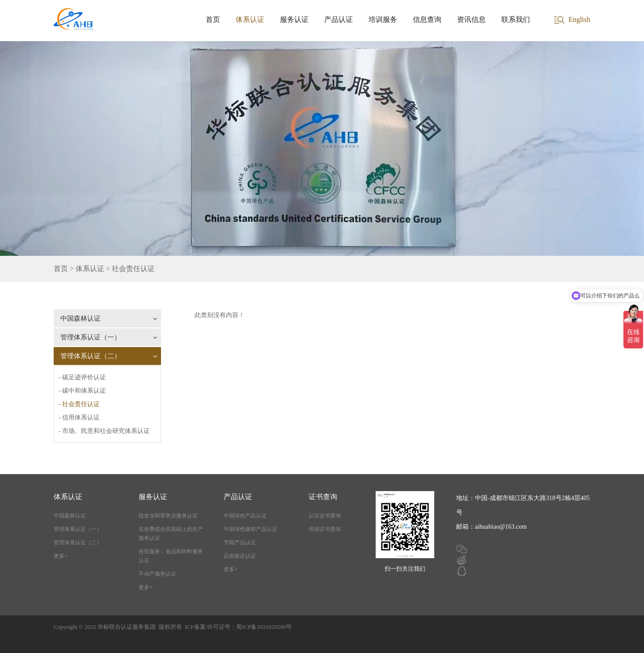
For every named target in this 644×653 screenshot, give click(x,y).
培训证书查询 (325, 529)
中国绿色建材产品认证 (250, 529)
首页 (213, 19)
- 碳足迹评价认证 (82, 377)
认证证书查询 (325, 516)
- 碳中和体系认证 (82, 391)
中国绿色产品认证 (245, 516)
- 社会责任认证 (79, 404)
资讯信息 (471, 19)
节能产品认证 (240, 543)
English (579, 19)
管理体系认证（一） (109, 337)
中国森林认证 (109, 318)
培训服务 (383, 19)
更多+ (61, 556)
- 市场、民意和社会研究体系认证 (104, 431)
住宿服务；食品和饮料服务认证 (171, 556)
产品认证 (339, 19)
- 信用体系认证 (79, 418)
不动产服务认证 (157, 574)
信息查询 (427, 19)
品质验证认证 (240, 556)
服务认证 (294, 19)
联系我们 (516, 19)
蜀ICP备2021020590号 (264, 627)
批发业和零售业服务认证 (168, 516)
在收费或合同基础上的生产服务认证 (171, 534)
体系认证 (250, 19)
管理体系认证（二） (109, 356)
